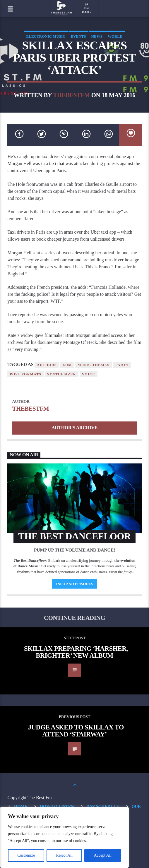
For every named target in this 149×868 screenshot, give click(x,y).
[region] (64, 837)
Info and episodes (74, 584)
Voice (89, 374)
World (115, 36)
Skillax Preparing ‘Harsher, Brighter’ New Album (76, 652)
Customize (26, 855)
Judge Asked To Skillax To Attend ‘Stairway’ (76, 731)
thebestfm (71, 95)
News (97, 36)
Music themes (94, 365)
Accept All (102, 855)
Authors (47, 365)
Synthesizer (62, 374)
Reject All (64, 855)
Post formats (25, 374)
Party (122, 365)
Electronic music (46, 36)
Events (78, 36)
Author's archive (74, 428)
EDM (67, 365)
